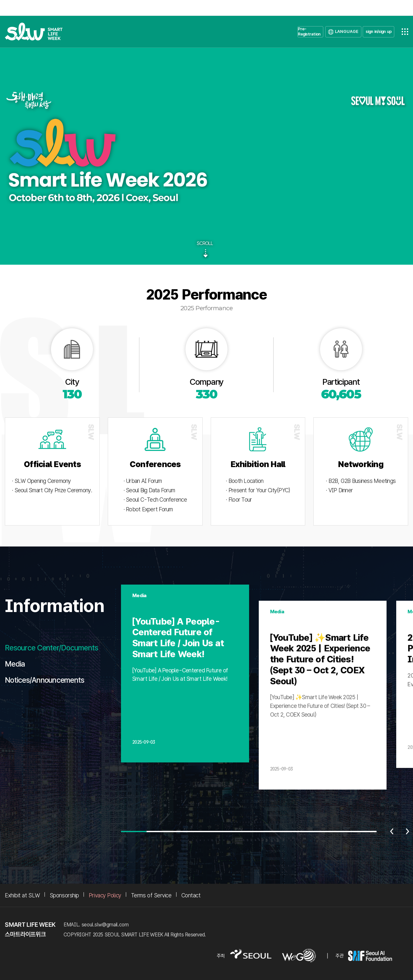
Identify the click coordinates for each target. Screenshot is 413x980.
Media (15, 664)
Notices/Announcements (45, 680)
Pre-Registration (309, 31)
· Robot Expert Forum (148, 509)
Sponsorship (64, 895)
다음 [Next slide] (408, 832)
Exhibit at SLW (22, 895)
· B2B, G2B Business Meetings (361, 481)
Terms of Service (151, 895)
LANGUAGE (347, 31)
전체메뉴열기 (405, 32)
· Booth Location (245, 481)
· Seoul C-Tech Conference (155, 500)
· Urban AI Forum (143, 481)
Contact (191, 895)
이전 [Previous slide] (392, 832)
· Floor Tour (239, 500)
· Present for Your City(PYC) (258, 490)
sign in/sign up (378, 31)
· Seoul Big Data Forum (149, 490)
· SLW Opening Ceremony (41, 481)
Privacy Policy (105, 895)
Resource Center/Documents (51, 648)
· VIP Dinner (339, 490)
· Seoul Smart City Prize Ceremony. (52, 490)
